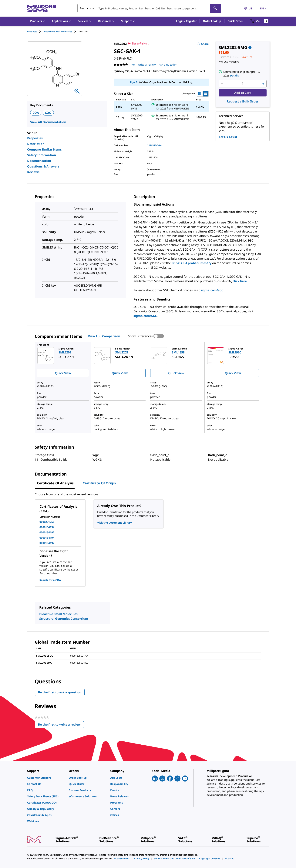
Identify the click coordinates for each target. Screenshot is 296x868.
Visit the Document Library (114, 523)
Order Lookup (212, 21)
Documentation (39, 161)
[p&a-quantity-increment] (263, 84)
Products (32, 32)
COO (48, 113)
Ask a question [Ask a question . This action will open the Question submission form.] (168, 65)
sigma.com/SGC (145, 316)
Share (203, 44)
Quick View (63, 373)
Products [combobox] (85, 8)
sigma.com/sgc (212, 290)
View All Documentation (48, 122)
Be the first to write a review (61, 725)
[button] (186, 21)
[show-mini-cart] (259, 21)
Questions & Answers (43, 166)
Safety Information (42, 155)
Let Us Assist (228, 137)
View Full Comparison (104, 336)
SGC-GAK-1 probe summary (192, 263)
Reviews (33, 172)
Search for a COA (50, 580)
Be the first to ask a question (60, 692)
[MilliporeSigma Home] (42, 8)
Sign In (134, 82)
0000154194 (47, 527)
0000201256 (47, 522)
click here (240, 281)
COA (36, 113)
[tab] (35, 32)
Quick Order (235, 21)
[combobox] (149, 8)
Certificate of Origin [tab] (99, 483)
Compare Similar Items (44, 149)
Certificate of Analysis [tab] (55, 483)
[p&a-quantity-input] (243, 84)
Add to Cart (242, 93)
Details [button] (234, 75)
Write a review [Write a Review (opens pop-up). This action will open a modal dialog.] (147, 65)
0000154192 (47, 532)
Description (36, 144)
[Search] (215, 8)
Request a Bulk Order (242, 101)
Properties (35, 138)
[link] (46, 778)
